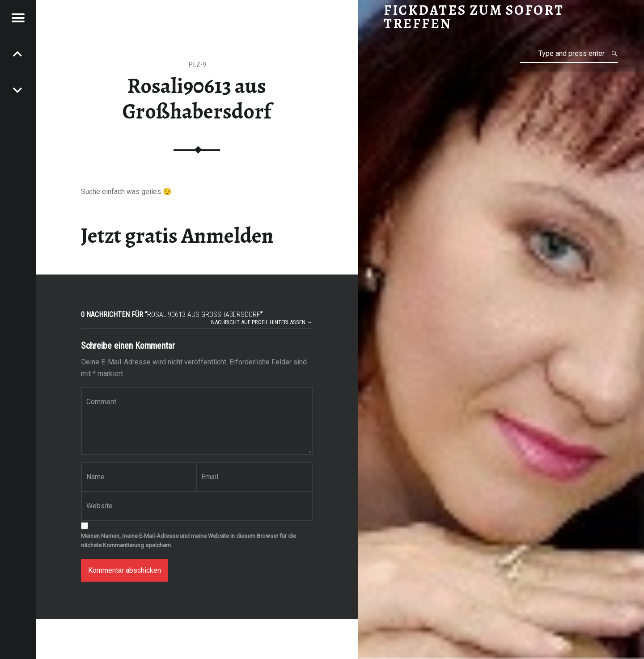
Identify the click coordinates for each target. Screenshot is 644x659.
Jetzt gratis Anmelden (177, 236)
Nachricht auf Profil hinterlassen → (262, 322)
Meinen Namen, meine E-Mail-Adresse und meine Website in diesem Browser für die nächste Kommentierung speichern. (189, 541)
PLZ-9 (197, 65)
